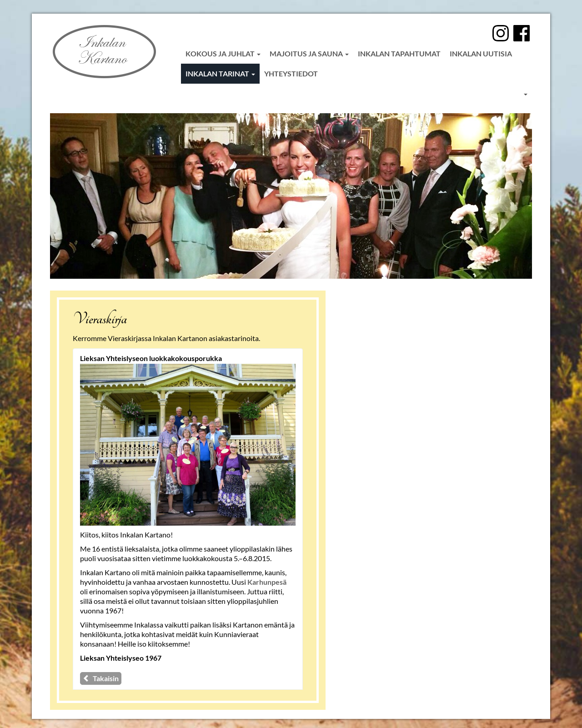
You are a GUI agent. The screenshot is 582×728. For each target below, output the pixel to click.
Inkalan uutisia (481, 53)
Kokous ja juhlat (223, 53)
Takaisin (101, 678)
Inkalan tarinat (220, 73)
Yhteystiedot (291, 73)
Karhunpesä (267, 582)
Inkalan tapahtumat (399, 53)
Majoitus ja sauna (309, 53)
